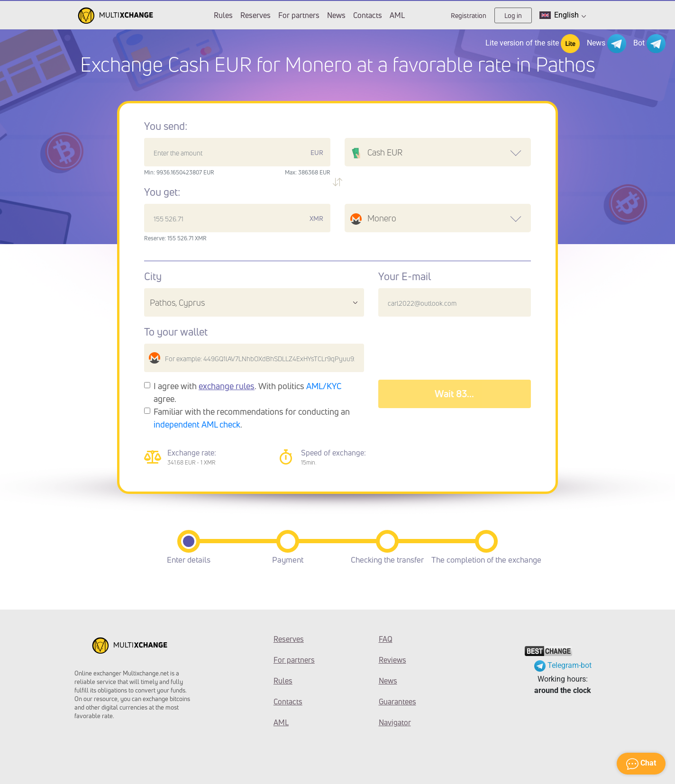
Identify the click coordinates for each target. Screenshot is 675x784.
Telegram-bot (563, 665)
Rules (223, 15)
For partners (299, 15)
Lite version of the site (533, 44)
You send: (166, 126)
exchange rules (227, 386)
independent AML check (197, 424)
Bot (649, 44)
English (563, 15)
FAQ (386, 639)
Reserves (255, 15)
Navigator (395, 722)
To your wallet (176, 332)
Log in (513, 15)
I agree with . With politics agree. (248, 392)
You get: (162, 192)
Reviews (392, 660)
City (153, 276)
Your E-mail (405, 276)
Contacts (368, 15)
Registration (469, 15)
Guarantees (397, 702)
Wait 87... (455, 394)
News (336, 15)
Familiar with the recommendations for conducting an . (252, 418)
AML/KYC (324, 386)
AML (397, 15)
